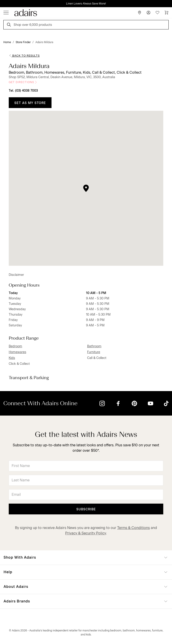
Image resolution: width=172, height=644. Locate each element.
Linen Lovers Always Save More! (86, 4)
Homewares (17, 352)
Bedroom (15, 346)
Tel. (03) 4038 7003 (23, 91)
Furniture (94, 352)
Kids (12, 358)
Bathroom (94, 346)
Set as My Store (30, 103)
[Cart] (166, 13)
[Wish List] (157, 13)
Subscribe (86, 509)
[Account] (148, 13)
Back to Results (24, 56)
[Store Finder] (140, 13)
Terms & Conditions (133, 528)
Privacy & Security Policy (86, 533)
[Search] (10, 25)
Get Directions (23, 82)
